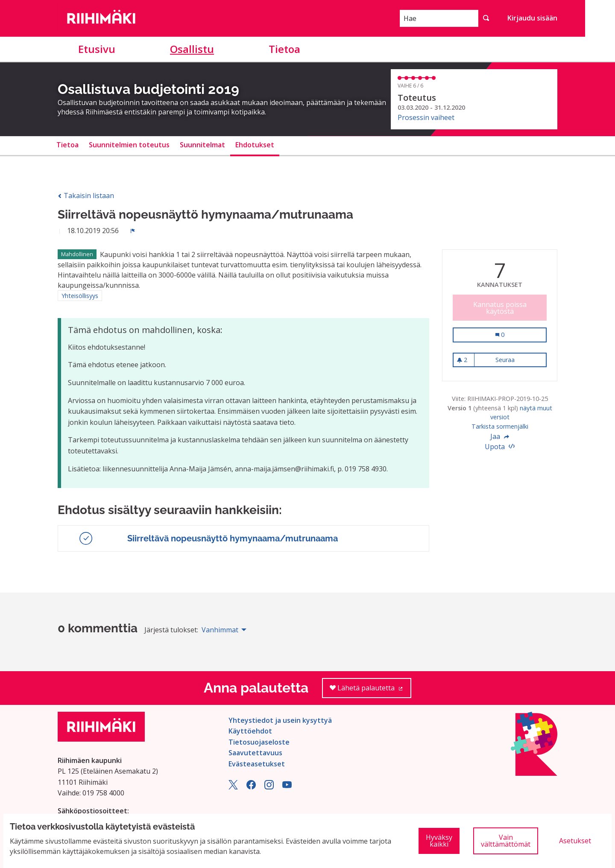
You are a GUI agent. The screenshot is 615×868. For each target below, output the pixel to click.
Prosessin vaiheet (426, 117)
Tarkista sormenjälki (500, 426)
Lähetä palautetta (370, 691)
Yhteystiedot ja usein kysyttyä (280, 720)
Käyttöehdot (250, 731)
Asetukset (575, 841)
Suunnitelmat (202, 145)
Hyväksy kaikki (439, 841)
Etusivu (97, 49)
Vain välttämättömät (506, 841)
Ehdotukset (255, 145)
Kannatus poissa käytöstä (500, 308)
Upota (500, 447)
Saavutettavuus (255, 753)
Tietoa (284, 49)
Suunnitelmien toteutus (129, 145)
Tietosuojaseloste (259, 742)
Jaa (500, 436)
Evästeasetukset (257, 764)
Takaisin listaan (86, 196)
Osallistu (192, 49)
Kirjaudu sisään (532, 18)
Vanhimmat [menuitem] (220, 630)
